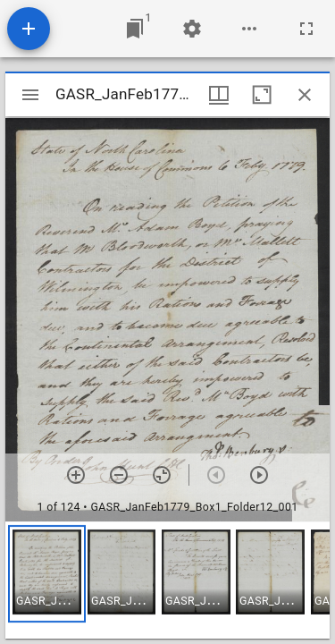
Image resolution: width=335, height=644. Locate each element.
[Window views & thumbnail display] (219, 95)
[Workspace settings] (192, 29)
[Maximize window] (262, 95)
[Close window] (305, 95)
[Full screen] (306, 29)
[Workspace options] (249, 29)
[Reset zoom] (162, 475)
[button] (47, 574)
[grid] (167, 580)
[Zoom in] (76, 475)
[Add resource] (29, 29)
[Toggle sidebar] (30, 95)
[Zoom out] (119, 475)
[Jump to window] (135, 29)
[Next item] (259, 475)
